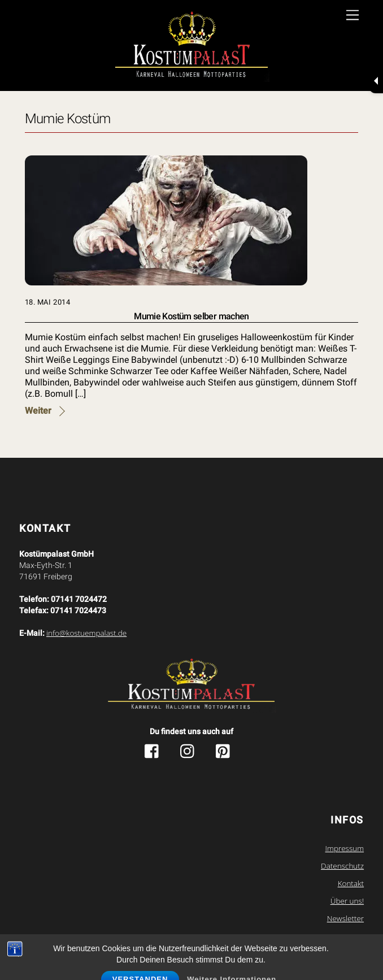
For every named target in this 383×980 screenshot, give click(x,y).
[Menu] (352, 16)
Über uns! (347, 901)
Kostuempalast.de (167, 944)
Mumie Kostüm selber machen (191, 316)
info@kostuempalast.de (86, 633)
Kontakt (351, 883)
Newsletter (345, 918)
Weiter (38, 411)
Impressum (345, 848)
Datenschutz (342, 866)
